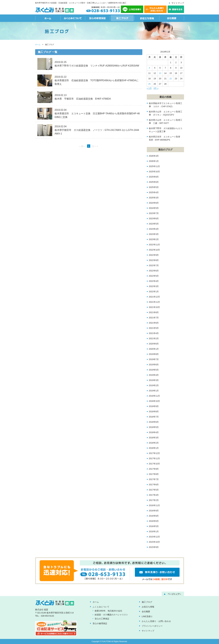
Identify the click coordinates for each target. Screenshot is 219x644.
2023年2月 (154, 239)
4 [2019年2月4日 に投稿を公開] (149, 68)
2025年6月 (154, 182)
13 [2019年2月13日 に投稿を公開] (160, 73)
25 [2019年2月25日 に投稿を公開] (149, 84)
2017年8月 (154, 474)
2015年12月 (154, 537)
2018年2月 (154, 443)
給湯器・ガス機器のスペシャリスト (111, 615)
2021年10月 (154, 307)
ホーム (48, 18)
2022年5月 (154, 276)
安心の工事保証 (102, 619)
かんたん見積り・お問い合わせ (156, 621)
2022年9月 (154, 255)
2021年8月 (154, 312)
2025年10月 (154, 172)
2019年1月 (154, 391)
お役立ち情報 (147, 18)
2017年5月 (154, 490)
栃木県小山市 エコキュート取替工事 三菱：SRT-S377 (166, 122)
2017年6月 (154, 485)
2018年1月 (154, 448)
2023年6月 (154, 218)
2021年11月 (154, 302)
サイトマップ (178, 3)
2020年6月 (154, 344)
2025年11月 (154, 166)
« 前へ (82, 146)
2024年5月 (154, 208)
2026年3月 (154, 156)
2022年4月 (154, 281)
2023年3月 (154, 234)
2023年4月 (154, 229)
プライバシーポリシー (152, 626)
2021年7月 (154, 318)
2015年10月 (154, 542)
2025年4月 (154, 192)
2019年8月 (154, 354)
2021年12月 (154, 297)
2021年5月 (154, 328)
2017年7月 (154, 479)
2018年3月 (154, 438)
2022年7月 (154, 265)
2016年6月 (154, 521)
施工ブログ (122, 18)
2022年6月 (154, 271)
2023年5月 (154, 224)
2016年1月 (154, 531)
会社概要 (172, 18)
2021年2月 (154, 338)
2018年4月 (154, 432)
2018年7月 (154, 417)
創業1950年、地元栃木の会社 (108, 611)
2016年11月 (154, 505)
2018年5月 (154, 427)
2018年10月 (154, 401)
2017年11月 (154, 458)
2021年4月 (154, 333)
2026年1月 (154, 161)
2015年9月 (154, 547)
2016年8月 (154, 516)
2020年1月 (154, 349)
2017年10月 (154, 464)
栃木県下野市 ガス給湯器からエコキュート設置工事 (166, 130)
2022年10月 (154, 250)
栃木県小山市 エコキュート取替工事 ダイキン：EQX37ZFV (166, 113)
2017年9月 (154, 469)
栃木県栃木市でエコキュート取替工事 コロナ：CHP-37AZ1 (166, 105)
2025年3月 (154, 198)
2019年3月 (154, 380)
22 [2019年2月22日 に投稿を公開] (171, 79)
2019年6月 (154, 365)
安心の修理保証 (98, 18)
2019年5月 (154, 370)
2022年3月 (154, 286)
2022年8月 (154, 260)
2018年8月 (154, 411)
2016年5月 (154, 526)
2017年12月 (154, 453)
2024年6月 (154, 203)
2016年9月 (154, 511)
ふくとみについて (73, 18)
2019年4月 (154, 375)
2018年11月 (154, 396)
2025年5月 (154, 187)
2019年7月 (154, 359)
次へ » (95, 146)
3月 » (156, 88)
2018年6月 (154, 422)
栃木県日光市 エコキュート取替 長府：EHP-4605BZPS (166, 138)
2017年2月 (154, 500)
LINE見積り (147, 616)
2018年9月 (154, 406)
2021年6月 (154, 323)
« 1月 (149, 88)
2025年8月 (154, 177)
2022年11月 (154, 245)
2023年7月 (154, 213)
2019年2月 (154, 385)
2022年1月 (154, 292)
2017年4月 (154, 495)
